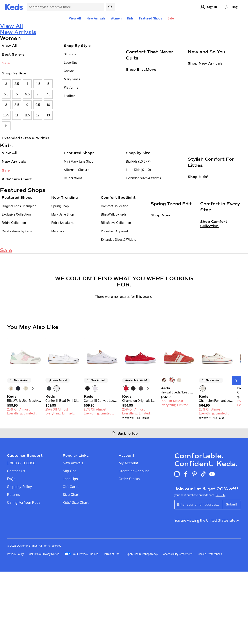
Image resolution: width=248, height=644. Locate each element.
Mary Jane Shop (63, 262)
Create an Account (134, 543)
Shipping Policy (20, 559)
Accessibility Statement (178, 626)
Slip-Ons (70, 54)
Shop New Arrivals (205, 117)
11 (17, 115)
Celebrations (73, 178)
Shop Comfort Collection (214, 313)
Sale (171, 18)
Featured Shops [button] (151, 18)
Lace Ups (70, 551)
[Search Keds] (66, 7)
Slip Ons (70, 543)
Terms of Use (112, 626)
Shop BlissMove (141, 123)
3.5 (17, 84)
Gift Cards (71, 559)
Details (220, 568)
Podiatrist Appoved (114, 279)
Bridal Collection (14, 271)
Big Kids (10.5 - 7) (138, 161)
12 (38, 115)
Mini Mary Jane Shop (79, 161)
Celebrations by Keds (17, 279)
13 (48, 115)
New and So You (206, 106)
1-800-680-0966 (21, 535)
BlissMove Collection (116, 271)
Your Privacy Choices (81, 627)
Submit (232, 577)
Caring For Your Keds (24, 575)
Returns (13, 567)
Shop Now (160, 305)
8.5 (17, 105)
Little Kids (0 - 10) (138, 170)
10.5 (6, 115)
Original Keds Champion (19, 254)
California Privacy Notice (44, 626)
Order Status (129, 551)
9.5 (38, 105)
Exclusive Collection (16, 262)
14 (6, 126)
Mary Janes (72, 79)
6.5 (27, 94)
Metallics (58, 279)
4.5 (38, 84)
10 (48, 105)
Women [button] (116, 18)
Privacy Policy (15, 626)
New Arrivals (96, 18)
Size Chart (71, 567)
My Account (128, 535)
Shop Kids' (198, 231)
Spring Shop (60, 254)
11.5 (27, 115)
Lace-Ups (71, 63)
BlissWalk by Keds (114, 262)
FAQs (11, 551)
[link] (24, 480)
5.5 (6, 94)
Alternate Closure (77, 170)
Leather (69, 96)
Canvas (69, 71)
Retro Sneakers (62, 271)
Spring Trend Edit (171, 293)
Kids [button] (130, 18)
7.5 (48, 94)
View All (75, 18)
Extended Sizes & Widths (26, 138)
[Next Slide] (236, 453)
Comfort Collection (115, 254)
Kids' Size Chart (17, 179)
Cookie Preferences (210, 626)
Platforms (71, 88)
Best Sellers (13, 54)
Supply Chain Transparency (141, 626)
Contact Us (16, 543)
